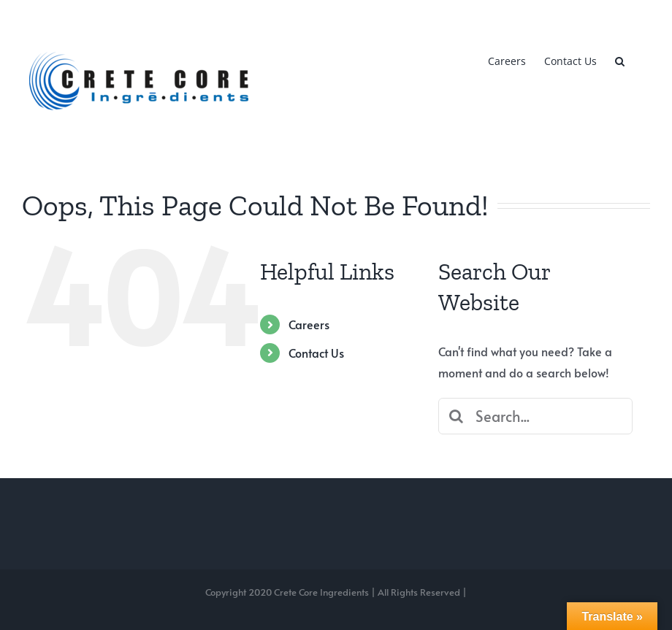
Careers (309, 324)
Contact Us (316, 353)
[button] (620, 60)
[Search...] (536, 416)
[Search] (457, 416)
